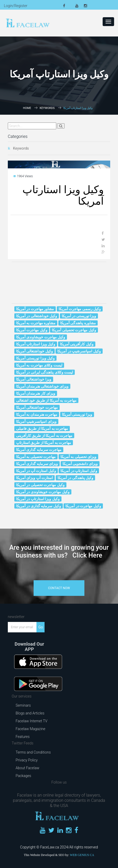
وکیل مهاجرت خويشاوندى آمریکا (41, 337)
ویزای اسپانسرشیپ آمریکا (36, 421)
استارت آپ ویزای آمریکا (35, 478)
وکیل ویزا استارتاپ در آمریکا (38, 499)
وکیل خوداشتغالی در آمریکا (37, 316)
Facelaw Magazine (30, 729)
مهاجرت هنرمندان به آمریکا (37, 414)
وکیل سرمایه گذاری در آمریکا (39, 506)
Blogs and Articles (30, 713)
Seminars (23, 705)
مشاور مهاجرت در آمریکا (35, 309)
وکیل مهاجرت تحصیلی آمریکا (74, 330)
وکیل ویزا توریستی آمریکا (35, 358)
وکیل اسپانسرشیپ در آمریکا (79, 351)
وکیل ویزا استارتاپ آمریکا (36, 344)
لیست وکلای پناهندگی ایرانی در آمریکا (45, 372)
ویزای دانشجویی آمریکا (80, 464)
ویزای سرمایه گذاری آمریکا (37, 464)
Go (41, 627)
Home (27, 108)
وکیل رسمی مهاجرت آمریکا (80, 309)
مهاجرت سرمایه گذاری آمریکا (39, 450)
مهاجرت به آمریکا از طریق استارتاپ (44, 443)
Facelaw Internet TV (32, 721)
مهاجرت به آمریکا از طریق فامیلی (42, 429)
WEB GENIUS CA (82, 855)
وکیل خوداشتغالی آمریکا (35, 351)
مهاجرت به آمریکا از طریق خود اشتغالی (46, 400)
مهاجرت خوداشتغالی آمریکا (37, 407)
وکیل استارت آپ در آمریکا (36, 471)
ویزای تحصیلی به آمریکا (78, 457)
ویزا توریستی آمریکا (77, 414)
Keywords (47, 108)
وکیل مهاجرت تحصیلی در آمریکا (40, 485)
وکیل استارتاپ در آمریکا (79, 471)
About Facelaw (27, 768)
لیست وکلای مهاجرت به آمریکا (39, 365)
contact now (59, 588)
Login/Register (16, 6)
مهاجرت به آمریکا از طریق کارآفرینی (44, 436)
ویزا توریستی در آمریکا (79, 316)
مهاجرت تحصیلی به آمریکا (36, 457)
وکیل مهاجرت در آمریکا (83, 506)
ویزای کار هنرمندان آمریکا (36, 393)
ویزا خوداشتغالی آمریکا (34, 379)
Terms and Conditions (33, 752)
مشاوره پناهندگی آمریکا (78, 323)
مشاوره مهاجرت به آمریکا (36, 323)
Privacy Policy (27, 760)
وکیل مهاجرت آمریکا (32, 330)
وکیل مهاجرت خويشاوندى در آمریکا (43, 492)
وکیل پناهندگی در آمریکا (75, 478)
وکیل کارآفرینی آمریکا (77, 344)
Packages (23, 776)
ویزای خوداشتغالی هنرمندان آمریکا (42, 386)
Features (23, 737)
